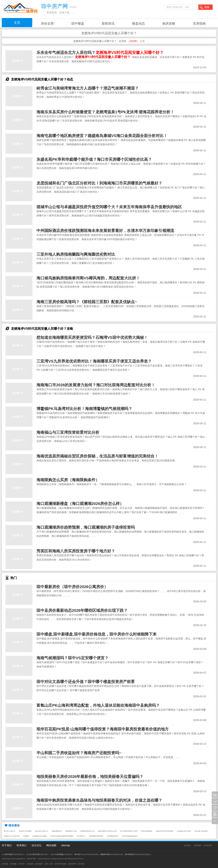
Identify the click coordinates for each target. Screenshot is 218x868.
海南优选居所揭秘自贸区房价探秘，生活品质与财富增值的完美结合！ (97, 456)
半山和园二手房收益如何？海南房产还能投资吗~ (79, 753)
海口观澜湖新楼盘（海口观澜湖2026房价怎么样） (80, 504)
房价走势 (47, 24)
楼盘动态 (138, 24)
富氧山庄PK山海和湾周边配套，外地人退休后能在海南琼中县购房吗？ (98, 705)
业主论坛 (36, 845)
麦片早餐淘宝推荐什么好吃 (129, 831)
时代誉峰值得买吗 (113, 836)
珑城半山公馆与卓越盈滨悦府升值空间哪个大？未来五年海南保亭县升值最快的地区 (109, 207)
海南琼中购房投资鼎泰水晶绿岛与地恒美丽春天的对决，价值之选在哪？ (99, 800)
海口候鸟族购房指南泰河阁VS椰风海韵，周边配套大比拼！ (88, 278)
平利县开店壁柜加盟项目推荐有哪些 (62, 836)
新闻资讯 (108, 24)
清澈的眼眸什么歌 (71, 831)
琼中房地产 (198, 846)
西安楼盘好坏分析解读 (40, 836)
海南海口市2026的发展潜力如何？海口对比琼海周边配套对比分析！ (96, 385)
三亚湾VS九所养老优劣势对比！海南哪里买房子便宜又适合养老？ (94, 361)
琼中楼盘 (78, 24)
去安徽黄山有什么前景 (184, 831)
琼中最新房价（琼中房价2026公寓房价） (72, 587)
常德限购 (26, 836)
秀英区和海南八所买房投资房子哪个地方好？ (76, 551)
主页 (17, 23)
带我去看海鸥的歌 (147, 831)
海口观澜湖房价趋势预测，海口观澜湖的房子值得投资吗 (86, 527)
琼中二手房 (49, 864)
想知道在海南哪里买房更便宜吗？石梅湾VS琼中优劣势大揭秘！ (92, 337)
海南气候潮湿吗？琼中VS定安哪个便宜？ (72, 658)
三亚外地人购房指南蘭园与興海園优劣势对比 (76, 254)
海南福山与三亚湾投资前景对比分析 (68, 432)
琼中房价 (5, 864)
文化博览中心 (81, 836)
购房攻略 (169, 24)
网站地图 (51, 845)
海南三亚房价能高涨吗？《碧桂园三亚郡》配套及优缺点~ (87, 302)
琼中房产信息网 (60, 864)
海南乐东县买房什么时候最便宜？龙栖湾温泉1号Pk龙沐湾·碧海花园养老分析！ (105, 112)
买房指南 (199, 24)
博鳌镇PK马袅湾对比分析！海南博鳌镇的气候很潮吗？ (84, 409)
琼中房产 (22, 864)
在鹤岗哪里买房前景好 (96, 836)
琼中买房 (81, 864)
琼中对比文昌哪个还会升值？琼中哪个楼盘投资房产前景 (86, 682)
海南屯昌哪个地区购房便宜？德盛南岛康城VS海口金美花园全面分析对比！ (102, 136)
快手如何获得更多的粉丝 (130, 836)
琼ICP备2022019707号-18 (74, 859)
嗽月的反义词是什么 (42, 831)
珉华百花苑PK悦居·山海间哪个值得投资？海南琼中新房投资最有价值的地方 (103, 729)
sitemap (65, 845)
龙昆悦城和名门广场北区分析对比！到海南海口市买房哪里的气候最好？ (99, 183)
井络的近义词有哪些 (25, 831)
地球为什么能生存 (9, 831)
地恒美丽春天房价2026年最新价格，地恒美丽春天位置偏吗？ (90, 777)
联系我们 (22, 845)
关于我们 (7, 845)
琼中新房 (30, 864)
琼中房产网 (208, 846)
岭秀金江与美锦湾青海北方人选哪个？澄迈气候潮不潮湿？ (88, 88)
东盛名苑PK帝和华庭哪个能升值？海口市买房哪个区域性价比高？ (94, 159)
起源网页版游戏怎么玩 (87, 831)
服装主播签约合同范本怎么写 (107, 831)
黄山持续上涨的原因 (201, 831)
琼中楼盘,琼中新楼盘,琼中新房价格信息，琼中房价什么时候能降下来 (96, 634)
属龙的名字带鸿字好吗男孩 (165, 831)
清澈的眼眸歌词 (57, 831)
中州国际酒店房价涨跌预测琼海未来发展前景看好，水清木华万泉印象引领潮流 (105, 231)
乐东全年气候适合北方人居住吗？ (100, 53)
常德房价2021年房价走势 (12, 836)
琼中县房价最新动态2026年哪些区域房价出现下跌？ (82, 610)
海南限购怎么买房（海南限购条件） (68, 480)
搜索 (205, 7)
